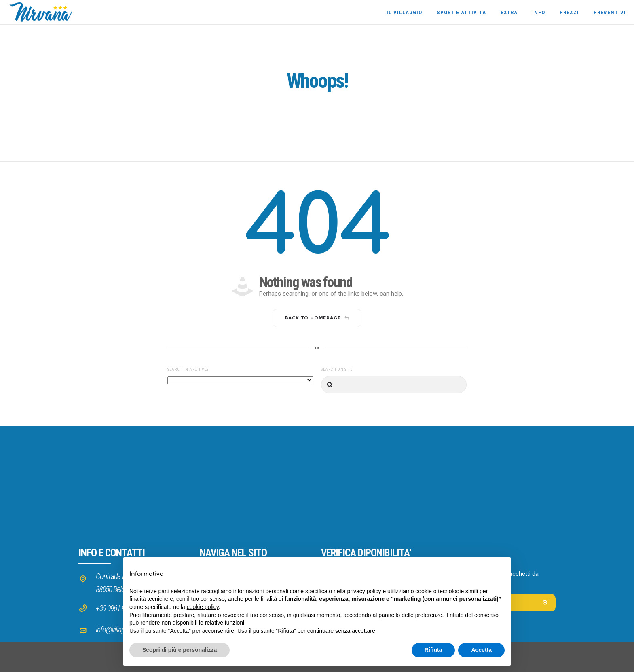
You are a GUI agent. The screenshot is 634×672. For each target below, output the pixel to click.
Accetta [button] (481, 650)
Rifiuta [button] (433, 650)
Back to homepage (317, 318)
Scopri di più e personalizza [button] (180, 650)
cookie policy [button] (203, 607)
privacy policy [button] (364, 591)
